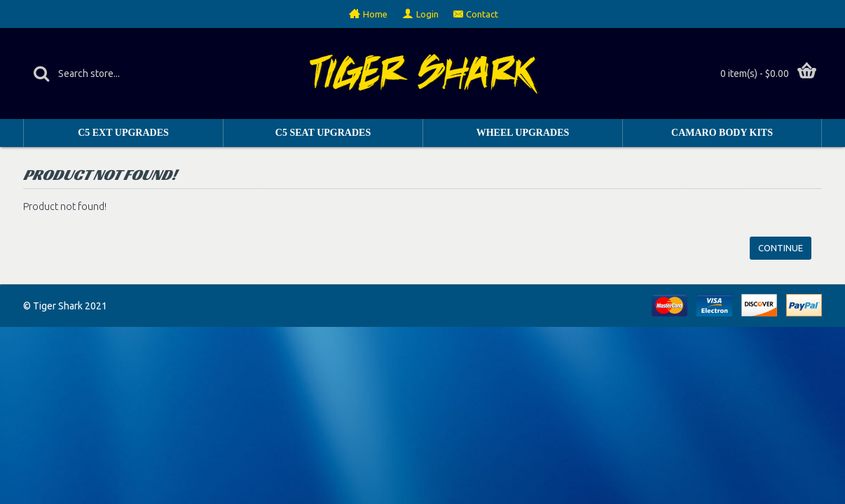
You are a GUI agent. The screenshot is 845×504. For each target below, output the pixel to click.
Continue (781, 248)
